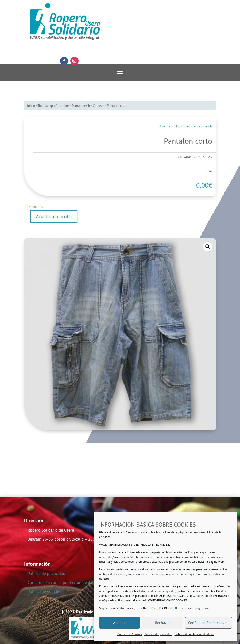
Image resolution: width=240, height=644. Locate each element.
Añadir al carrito (54, 216)
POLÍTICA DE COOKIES (165, 608)
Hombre (63, 106)
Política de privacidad (158, 634)
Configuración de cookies (209, 623)
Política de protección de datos (194, 634)
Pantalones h (81, 106)
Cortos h (98, 106)
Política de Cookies (130, 634)
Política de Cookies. (45, 591)
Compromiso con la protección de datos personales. (73, 582)
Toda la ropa (46, 106)
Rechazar (162, 623)
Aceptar (119, 623)
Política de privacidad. (47, 573)
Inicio (31, 106)
